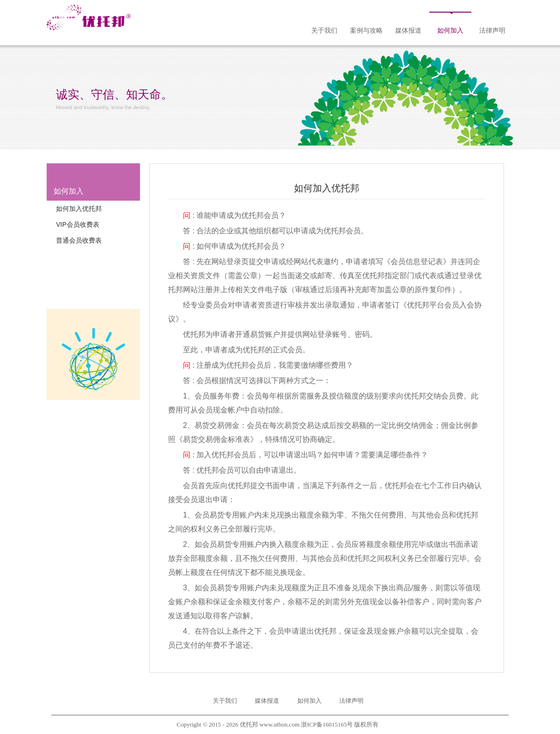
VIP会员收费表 (78, 224)
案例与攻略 (366, 31)
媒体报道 (408, 31)
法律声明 (492, 31)
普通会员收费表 (79, 240)
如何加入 (450, 31)
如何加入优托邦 (79, 209)
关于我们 (324, 31)
